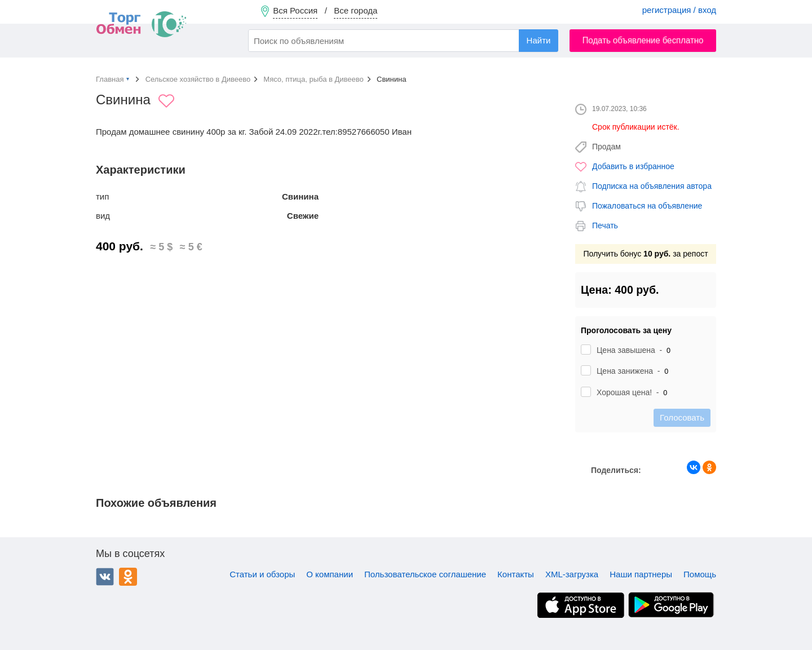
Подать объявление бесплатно (643, 40)
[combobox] (403, 41)
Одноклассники (128, 577)
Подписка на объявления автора (652, 186)
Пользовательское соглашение (425, 574)
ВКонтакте (105, 577)
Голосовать (682, 417)
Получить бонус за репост (645, 254)
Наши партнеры (641, 574)
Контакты (516, 574)
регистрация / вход (679, 10)
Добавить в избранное (633, 166)
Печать (605, 225)
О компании (330, 574)
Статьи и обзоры (262, 574)
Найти (539, 40)
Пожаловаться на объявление (647, 206)
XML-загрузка (572, 574)
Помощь (700, 574)
